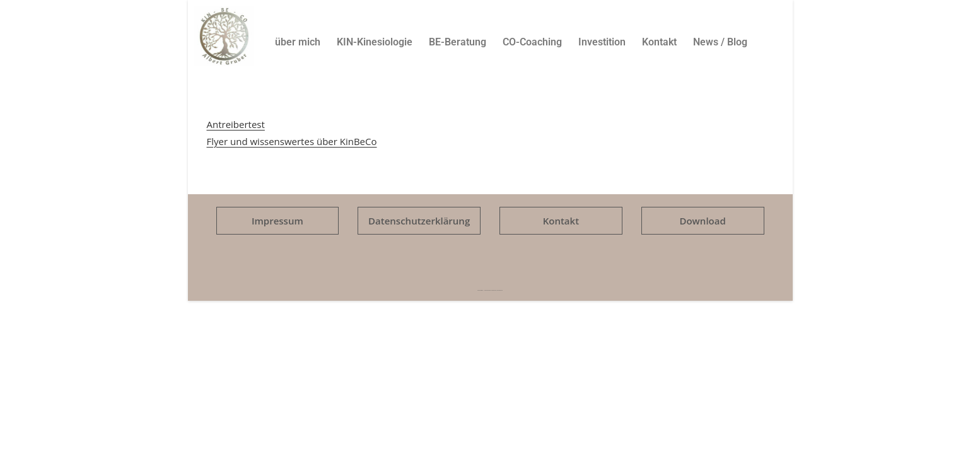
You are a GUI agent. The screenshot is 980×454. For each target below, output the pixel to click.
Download (702, 221)
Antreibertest (236, 124)
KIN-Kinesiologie (375, 42)
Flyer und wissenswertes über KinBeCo (292, 141)
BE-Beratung (458, 42)
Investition (602, 42)
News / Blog (720, 42)
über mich (298, 42)
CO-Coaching (532, 42)
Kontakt (659, 42)
